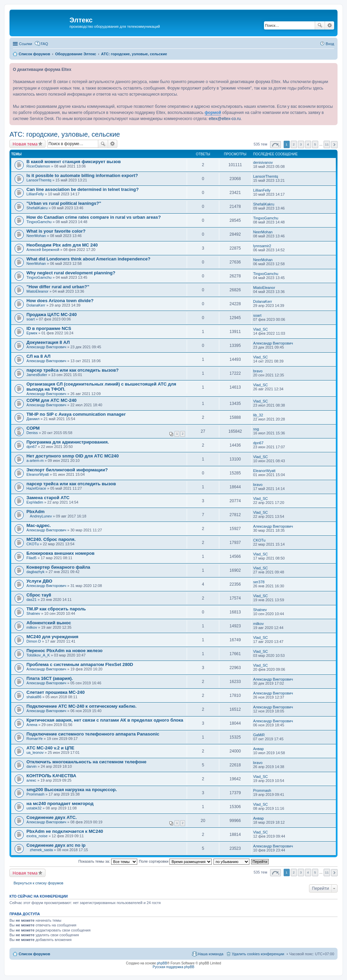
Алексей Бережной (43, 250)
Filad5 (32, 558)
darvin (32, 766)
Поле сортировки (175, 861)
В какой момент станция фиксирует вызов (74, 162)
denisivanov (263, 162)
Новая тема (25, 144)
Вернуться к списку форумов (38, 883)
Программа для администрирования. (68, 442)
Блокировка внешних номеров (60, 553)
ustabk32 (34, 808)
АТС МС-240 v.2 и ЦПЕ (50, 748)
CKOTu (33, 544)
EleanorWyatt (38, 474)
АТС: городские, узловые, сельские (65, 134)
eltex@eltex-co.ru (225, 119)
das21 (32, 600)
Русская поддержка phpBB (173, 967)
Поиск (320, 25)
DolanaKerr (36, 305)
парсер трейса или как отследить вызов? (73, 370)
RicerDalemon (38, 166)
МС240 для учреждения (52, 637)
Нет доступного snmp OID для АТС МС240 (73, 456)
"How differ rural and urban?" (58, 287)
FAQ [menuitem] (44, 44)
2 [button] (294, 144)
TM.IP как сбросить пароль (56, 609)
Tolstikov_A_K (38, 655)
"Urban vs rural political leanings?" (64, 203)
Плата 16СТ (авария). (50, 678)
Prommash (35, 794)
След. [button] (334, 145)
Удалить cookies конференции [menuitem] (258, 954)
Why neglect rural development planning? (71, 273)
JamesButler (37, 375)
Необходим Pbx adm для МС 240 (62, 245)
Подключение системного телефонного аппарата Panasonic (93, 734)
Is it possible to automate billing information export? (82, 175)
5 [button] (315, 144)
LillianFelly (35, 194)
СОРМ (33, 428)
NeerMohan (36, 236)
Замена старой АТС (48, 498)
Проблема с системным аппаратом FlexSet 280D (80, 664)
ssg (256, 429)
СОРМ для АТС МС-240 (52, 400)
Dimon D (34, 641)
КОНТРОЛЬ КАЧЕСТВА (51, 776)
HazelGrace (36, 488)
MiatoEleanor (37, 291)
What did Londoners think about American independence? (88, 259)
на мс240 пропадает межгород (60, 803)
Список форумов (34, 954)
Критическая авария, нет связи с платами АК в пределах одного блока (105, 720)
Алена (32, 725)
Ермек (32, 333)
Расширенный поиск (330, 25)
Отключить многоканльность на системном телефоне (86, 762)
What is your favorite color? (56, 231)
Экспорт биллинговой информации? (67, 470)
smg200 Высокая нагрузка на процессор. (72, 790)
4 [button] (308, 144)
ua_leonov (35, 752)
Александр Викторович (46, 347)
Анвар (258, 749)
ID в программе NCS (49, 328)
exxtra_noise (37, 836)
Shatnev (33, 613)
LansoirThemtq (39, 180)
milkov (32, 627)
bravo (258, 371)
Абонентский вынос (49, 623)
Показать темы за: (108, 861)
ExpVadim (35, 502)
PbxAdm (36, 512)
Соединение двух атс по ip (56, 845)
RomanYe (35, 739)
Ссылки (26, 44)
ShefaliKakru (37, 208)
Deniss (32, 433)
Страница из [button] (275, 145)
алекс (31, 780)
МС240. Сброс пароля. (51, 539)
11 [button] (327, 144)
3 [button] (301, 144)
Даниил (33, 419)
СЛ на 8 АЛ (38, 356)
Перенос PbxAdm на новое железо (65, 651)
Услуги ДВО (39, 581)
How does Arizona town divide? (60, 301)
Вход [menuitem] (330, 44)
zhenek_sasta (41, 850)
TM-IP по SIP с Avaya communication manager (76, 414)
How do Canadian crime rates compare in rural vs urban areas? (94, 217)
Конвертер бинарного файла (58, 567)
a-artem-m (35, 460)
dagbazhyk (35, 572)
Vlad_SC (260, 329)
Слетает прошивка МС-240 (56, 692)
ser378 (259, 582)
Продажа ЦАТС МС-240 (52, 315)
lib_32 (258, 415)
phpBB (162, 963)
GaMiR (259, 735)
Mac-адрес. (39, 525)
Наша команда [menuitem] (211, 954)
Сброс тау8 (39, 595)
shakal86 (34, 697)
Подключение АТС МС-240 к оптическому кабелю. (81, 706)
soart (30, 319)
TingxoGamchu (39, 222)
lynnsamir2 (262, 246)
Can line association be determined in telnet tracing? (83, 189)
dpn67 (32, 447)
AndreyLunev (41, 516)
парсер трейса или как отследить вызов (71, 484)
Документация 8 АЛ (48, 342)
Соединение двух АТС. (52, 817)
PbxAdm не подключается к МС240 (65, 831)
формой (213, 113)
